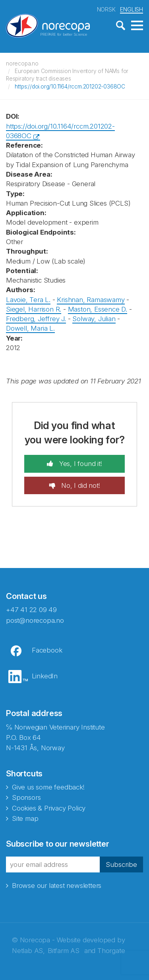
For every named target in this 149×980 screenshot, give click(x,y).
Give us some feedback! (48, 787)
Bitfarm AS (64, 951)
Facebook (47, 650)
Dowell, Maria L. (30, 328)
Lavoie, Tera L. (28, 300)
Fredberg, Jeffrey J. (36, 319)
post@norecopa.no (35, 620)
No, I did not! (79, 485)
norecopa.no (22, 64)
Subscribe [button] (121, 864)
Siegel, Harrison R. (34, 309)
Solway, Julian (94, 319)
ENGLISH (132, 9)
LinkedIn (45, 676)
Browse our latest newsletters (57, 886)
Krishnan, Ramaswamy (91, 300)
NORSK (106, 9)
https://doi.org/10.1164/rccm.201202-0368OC (70, 87)
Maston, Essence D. (98, 309)
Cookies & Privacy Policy (49, 808)
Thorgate (111, 951)
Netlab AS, (28, 951)
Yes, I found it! (80, 464)
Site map (25, 818)
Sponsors (26, 797)
